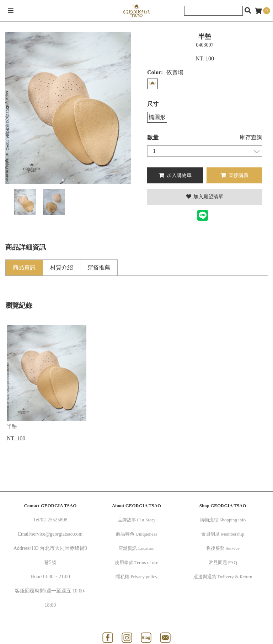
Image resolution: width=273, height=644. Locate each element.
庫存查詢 (251, 137)
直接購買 (234, 175)
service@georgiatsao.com (57, 534)
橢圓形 (157, 117)
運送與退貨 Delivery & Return (223, 577)
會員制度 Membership (223, 534)
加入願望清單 (205, 197)
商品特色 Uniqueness (136, 534)
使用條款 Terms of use (136, 562)
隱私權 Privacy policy (136, 577)
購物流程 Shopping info (223, 520)
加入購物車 (175, 175)
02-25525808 (54, 520)
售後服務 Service (223, 548)
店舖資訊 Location (136, 548)
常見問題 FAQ (223, 562)
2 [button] (74, 180)
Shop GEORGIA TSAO (223, 506)
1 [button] (63, 180)
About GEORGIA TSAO (136, 506)
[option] (68, 108)
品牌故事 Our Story (137, 520)
